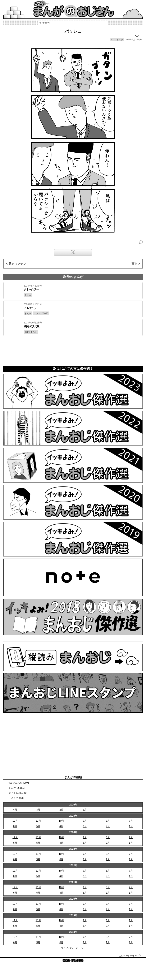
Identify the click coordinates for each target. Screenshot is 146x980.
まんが (12, 788)
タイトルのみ (16, 793)
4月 (15, 810)
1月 (85, 810)
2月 (61, 810)
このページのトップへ (130, 955)
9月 (85, 821)
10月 (61, 821)
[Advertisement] (73, 350)
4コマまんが (15, 783)
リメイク (13, 798)
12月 (15, 821)
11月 (38, 821)
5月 (38, 826)
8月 (108, 821)
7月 (131, 821)
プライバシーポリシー (73, 948)
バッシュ (73, 31)
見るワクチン (17, 264)
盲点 (134, 264)
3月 (38, 810)
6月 (15, 826)
